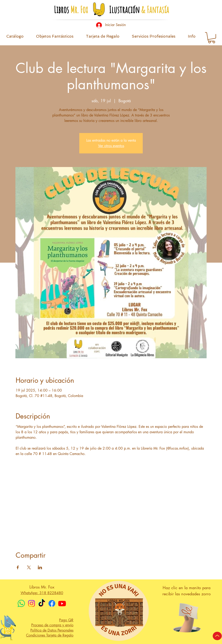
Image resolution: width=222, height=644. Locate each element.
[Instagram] (31, 603)
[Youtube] (62, 603)
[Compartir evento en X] (29, 567)
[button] (192, 38)
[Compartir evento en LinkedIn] (40, 567)
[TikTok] (42, 603)
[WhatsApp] (21, 603)
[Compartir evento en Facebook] (18, 567)
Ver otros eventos (111, 146)
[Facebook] (52, 603)
